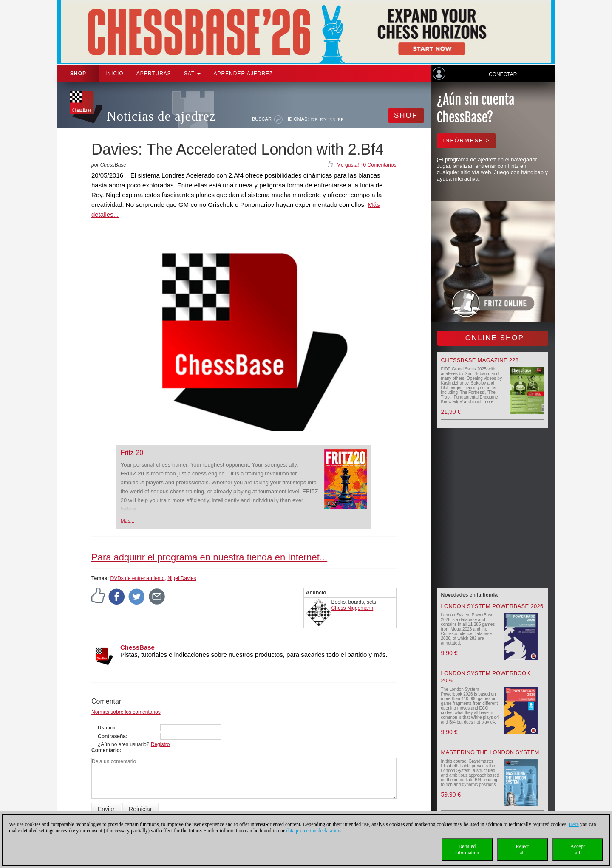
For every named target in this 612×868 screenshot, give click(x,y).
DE (314, 119)
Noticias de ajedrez (161, 116)
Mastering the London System (490, 752)
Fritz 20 (132, 453)
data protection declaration (313, 831)
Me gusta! (348, 165)
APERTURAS (154, 74)
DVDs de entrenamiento (137, 578)
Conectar (503, 74)
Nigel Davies (182, 578)
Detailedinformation (467, 850)
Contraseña (112, 736)
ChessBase (137, 647)
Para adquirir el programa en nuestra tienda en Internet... (209, 557)
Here (574, 824)
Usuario (107, 728)
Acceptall (578, 850)
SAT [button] (193, 74)
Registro (160, 744)
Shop (78, 74)
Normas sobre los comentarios (126, 712)
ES (333, 119)
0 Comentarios (380, 165)
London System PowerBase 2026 (492, 606)
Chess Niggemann (353, 608)
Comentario (106, 750)
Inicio (115, 74)
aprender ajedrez (243, 74)
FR (341, 119)
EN (324, 119)
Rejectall (523, 850)
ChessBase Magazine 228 (480, 360)
